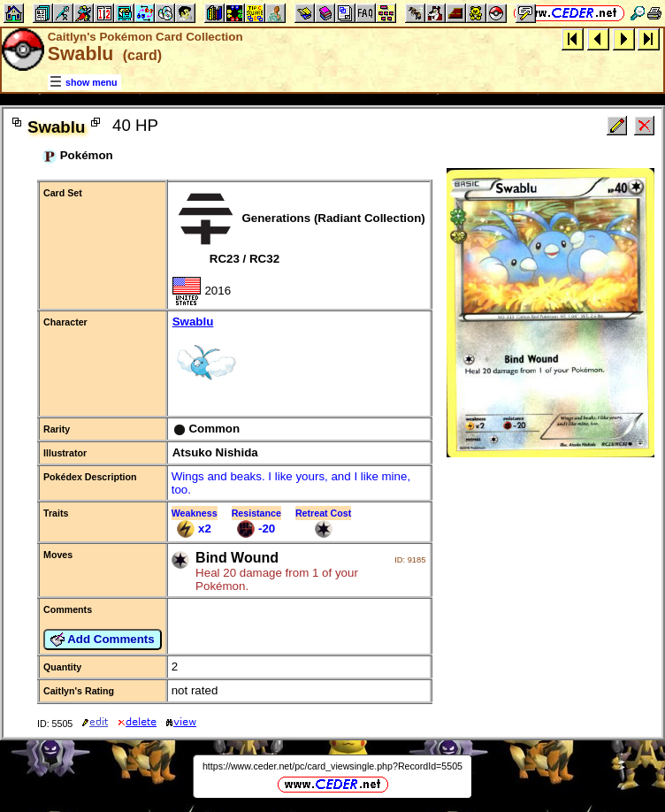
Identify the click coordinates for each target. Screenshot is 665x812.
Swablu (299, 357)
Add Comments (103, 640)
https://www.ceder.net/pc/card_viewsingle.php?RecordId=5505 (332, 766)
